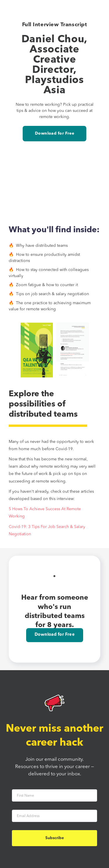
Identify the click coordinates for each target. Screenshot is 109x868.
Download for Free (54, 133)
